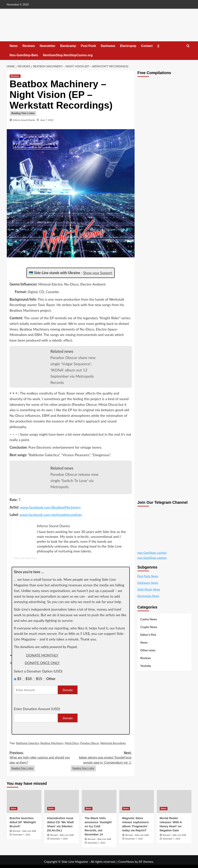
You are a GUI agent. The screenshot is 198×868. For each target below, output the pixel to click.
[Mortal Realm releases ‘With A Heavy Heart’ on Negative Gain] (174, 802)
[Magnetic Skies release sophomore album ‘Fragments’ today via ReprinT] (137, 802)
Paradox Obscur (90, 743)
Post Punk (88, 46)
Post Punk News (148, 576)
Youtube (146, 666)
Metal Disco (72, 743)
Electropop (128, 46)
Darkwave (108, 46)
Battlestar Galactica (28, 743)
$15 (39, 679)
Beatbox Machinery (52, 743)
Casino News (149, 619)
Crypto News (149, 627)
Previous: (40, 761)
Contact (147, 46)
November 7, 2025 (22, 835)
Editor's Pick (148, 635)
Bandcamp (68, 46)
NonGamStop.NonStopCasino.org (68, 55)
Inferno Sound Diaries (24, 120)
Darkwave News (148, 583)
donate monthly (42, 655)
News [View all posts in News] (14, 808)
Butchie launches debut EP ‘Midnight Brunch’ (23, 822)
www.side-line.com (25, 558)
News (14, 46)
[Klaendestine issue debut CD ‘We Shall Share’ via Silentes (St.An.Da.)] (62, 802)
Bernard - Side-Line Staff (24, 831)
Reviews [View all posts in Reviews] (15, 76)
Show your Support (98, 273)
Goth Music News (149, 589)
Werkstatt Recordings (113, 743)
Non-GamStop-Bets (24, 55)
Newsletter (47, 46)
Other (51, 679)
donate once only (42, 663)
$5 (19, 679)
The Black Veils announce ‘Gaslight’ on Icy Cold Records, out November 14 (99, 826)
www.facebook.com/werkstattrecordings (51, 515)
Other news (148, 650)
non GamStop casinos (152, 553)
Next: (101, 761)
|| (158, 46)
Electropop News (148, 596)
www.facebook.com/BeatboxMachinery (50, 507)
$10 (29, 679)
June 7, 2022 (47, 120)
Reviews (29, 46)
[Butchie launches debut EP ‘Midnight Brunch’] (24, 802)
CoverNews (126, 862)
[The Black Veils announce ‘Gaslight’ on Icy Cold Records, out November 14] (99, 802)
